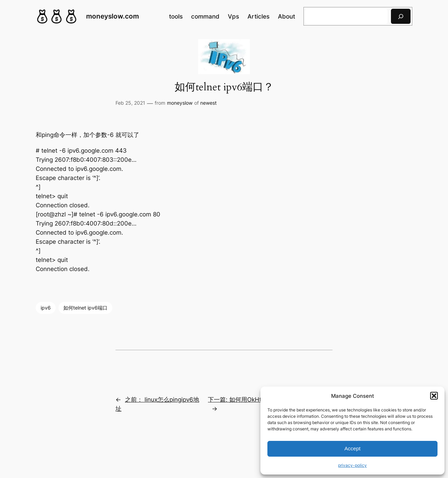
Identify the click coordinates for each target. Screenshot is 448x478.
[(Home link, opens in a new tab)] (57, 16)
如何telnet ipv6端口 (85, 308)
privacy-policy (352, 465)
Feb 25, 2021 (130, 103)
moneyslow (180, 103)
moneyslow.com (113, 16)
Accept (352, 448)
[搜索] (401, 16)
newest (208, 103)
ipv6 (46, 308)
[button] (434, 396)
